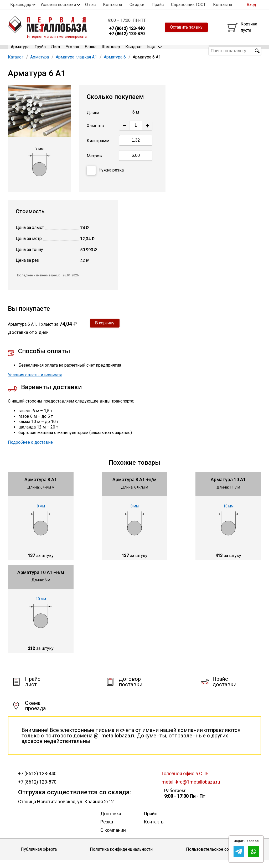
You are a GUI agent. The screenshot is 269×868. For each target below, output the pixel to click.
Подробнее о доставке (30, 450)
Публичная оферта (39, 857)
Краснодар (21, 5)
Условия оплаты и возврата (35, 382)
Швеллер (111, 51)
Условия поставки (58, 5)
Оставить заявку (186, 27)
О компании (113, 838)
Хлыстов (95, 134)
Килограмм (98, 148)
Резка (107, 830)
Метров (94, 164)
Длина (93, 120)
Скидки (137, 5)
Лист (56, 51)
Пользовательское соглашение (217, 857)
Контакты (113, 5)
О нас (90, 5)
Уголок (73, 51)
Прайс (158, 5)
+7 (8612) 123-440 (37, 781)
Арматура (20, 51)
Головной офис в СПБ (185, 781)
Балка (90, 51)
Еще (154, 50)
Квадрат (134, 51)
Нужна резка (105, 178)
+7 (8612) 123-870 (37, 790)
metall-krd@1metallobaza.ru (191, 790)
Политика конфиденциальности (121, 857)
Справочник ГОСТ (188, 5)
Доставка (111, 821)
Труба (40, 51)
